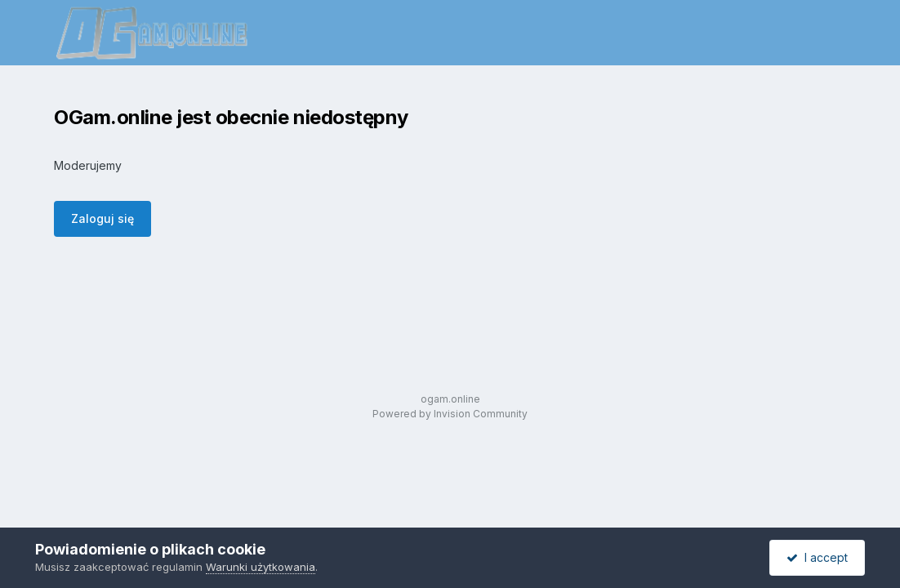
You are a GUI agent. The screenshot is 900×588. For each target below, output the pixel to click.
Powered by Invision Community (450, 414)
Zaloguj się (102, 218)
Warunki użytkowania (261, 567)
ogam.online (450, 399)
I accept (817, 557)
